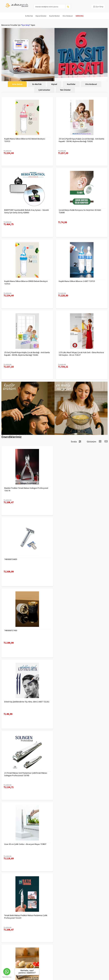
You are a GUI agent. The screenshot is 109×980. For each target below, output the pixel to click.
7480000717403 (11, 559)
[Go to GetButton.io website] (7, 977)
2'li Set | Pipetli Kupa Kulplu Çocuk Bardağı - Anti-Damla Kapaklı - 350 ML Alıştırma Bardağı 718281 (27, 354)
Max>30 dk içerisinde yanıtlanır (55, 963)
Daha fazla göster (54, 886)
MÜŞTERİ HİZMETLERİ (10, 928)
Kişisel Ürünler (41, 16)
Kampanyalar (7, 924)
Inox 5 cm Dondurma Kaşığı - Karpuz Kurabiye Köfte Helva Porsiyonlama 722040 (80, 703)
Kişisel (54, 84)
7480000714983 (11, 844)
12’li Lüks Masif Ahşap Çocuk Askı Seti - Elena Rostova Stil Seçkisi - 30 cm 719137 (81, 354)
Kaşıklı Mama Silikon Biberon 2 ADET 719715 (77, 281)
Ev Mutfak (29, 16)
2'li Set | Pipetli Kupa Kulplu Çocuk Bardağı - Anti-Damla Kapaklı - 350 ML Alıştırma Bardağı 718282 (81, 140)
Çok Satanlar (44, 90)
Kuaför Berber (54, 16)
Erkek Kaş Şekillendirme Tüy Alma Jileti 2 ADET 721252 (81, 559)
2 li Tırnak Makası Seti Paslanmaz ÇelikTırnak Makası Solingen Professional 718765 (26, 632)
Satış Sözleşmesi (36, 928)
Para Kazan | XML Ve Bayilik (12, 917)
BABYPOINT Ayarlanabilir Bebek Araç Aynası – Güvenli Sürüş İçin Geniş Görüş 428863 (26, 211)
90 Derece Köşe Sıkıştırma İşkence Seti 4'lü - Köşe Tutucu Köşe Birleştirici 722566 (80, 845)
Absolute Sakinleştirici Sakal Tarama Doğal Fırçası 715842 (79, 774)
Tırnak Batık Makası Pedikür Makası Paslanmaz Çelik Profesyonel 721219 (26, 703)
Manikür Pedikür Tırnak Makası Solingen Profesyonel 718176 (26, 489)
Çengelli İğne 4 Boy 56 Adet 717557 (19, 773)
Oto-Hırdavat (68, 16)
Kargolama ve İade (9, 920)
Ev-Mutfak (37, 84)
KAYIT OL (103, 945)
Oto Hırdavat (91, 84)
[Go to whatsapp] (7, 972)
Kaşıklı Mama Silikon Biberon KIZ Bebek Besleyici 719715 (25, 140)
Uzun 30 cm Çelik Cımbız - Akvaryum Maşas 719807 (80, 630)
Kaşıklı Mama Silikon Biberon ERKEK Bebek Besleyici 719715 (26, 282)
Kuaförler (71, 84)
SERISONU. (80, 16)
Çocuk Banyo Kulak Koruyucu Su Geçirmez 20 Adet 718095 (80, 211)
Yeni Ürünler (65, 90)
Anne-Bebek (17, 84)
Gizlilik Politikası (35, 920)
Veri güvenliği (34, 917)
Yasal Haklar (34, 924)
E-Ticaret (48, 977)
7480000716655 (65, 488)
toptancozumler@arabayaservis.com (55, 959)
